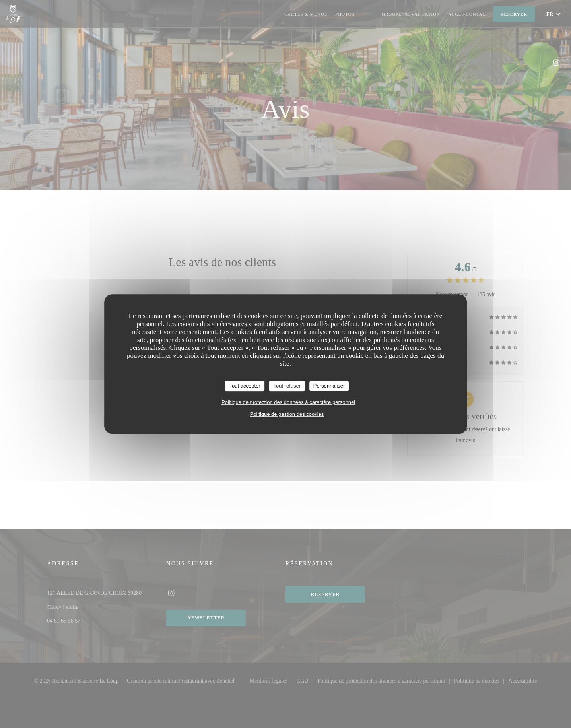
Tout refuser (287, 386)
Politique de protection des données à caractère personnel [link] (288, 402)
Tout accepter (245, 386)
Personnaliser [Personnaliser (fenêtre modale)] (329, 386)
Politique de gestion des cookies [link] (287, 414)
